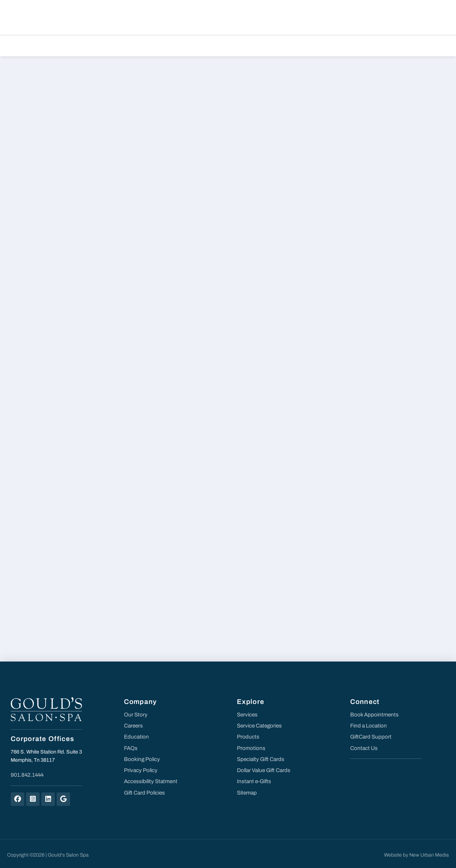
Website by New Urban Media (416, 852)
